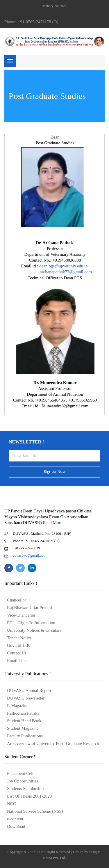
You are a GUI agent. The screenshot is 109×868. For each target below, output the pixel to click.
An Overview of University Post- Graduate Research (53, 743)
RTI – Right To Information (31, 623)
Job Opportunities (23, 781)
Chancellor (17, 600)
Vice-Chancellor (21, 615)
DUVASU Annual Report (29, 691)
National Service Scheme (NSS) (35, 811)
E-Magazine (18, 706)
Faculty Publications (25, 736)
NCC (11, 804)
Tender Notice (19, 638)
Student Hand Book (24, 721)
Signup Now (55, 472)
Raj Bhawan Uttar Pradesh (30, 608)
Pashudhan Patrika (23, 713)
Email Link (17, 661)
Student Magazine (23, 728)
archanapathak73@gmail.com (66, 272)
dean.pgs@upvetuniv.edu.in (64, 266)
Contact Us (17, 653)
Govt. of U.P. (18, 645)
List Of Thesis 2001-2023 (29, 796)
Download (16, 826)
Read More (52, 523)
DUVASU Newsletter (26, 698)
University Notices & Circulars (34, 630)
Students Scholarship (25, 789)
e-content (15, 819)
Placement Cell (20, 773)
